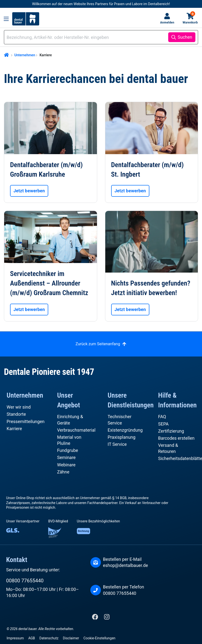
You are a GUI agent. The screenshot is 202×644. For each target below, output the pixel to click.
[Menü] (6, 19)
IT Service (117, 444)
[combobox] (87, 37)
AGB (31, 638)
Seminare (66, 457)
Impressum (15, 638)
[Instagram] (107, 618)
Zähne (63, 472)
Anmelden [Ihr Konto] (167, 23)
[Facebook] (96, 618)
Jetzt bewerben (29, 191)
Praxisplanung (122, 437)
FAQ (162, 417)
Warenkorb (190, 18)
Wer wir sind (19, 407)
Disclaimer (71, 638)
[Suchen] (182, 37)
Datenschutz (49, 638)
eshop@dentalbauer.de (126, 565)
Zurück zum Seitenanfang (98, 344)
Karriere (14, 429)
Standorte (16, 414)
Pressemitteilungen (26, 421)
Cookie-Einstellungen (99, 638)
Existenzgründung (125, 430)
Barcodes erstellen (176, 438)
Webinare (66, 465)
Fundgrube (68, 450)
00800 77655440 (25, 581)
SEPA (163, 424)
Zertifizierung (171, 431)
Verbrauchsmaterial (76, 430)
